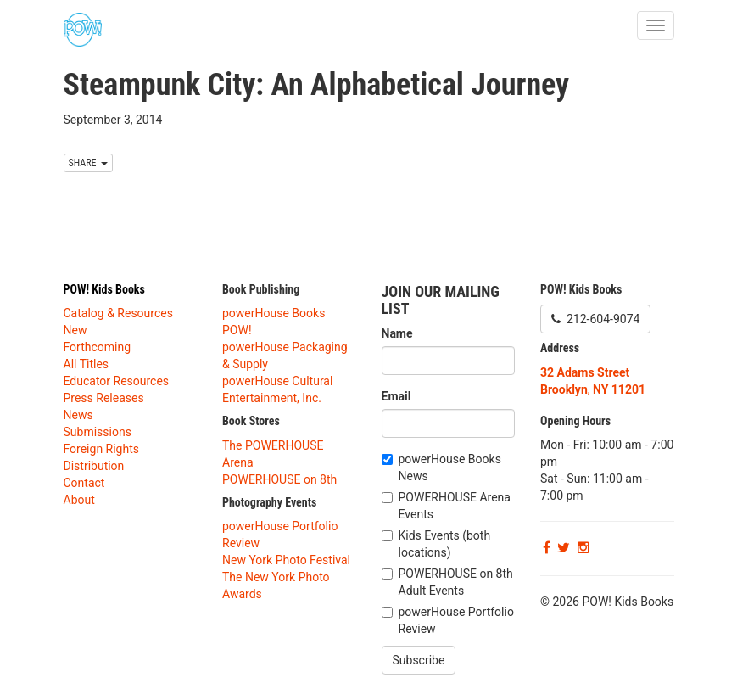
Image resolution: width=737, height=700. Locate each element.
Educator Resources (117, 381)
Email (396, 396)
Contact (84, 483)
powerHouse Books (274, 313)
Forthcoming (98, 347)
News (78, 415)
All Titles (87, 364)
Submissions (98, 432)
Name (397, 333)
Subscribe (419, 660)
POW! (237, 330)
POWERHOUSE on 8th (279, 479)
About (79, 500)
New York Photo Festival (286, 560)
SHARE (89, 163)
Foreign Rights (102, 449)
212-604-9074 (595, 319)
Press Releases (104, 398)
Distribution (94, 466)
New (75, 330)
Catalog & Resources (118, 313)
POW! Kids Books (104, 289)
